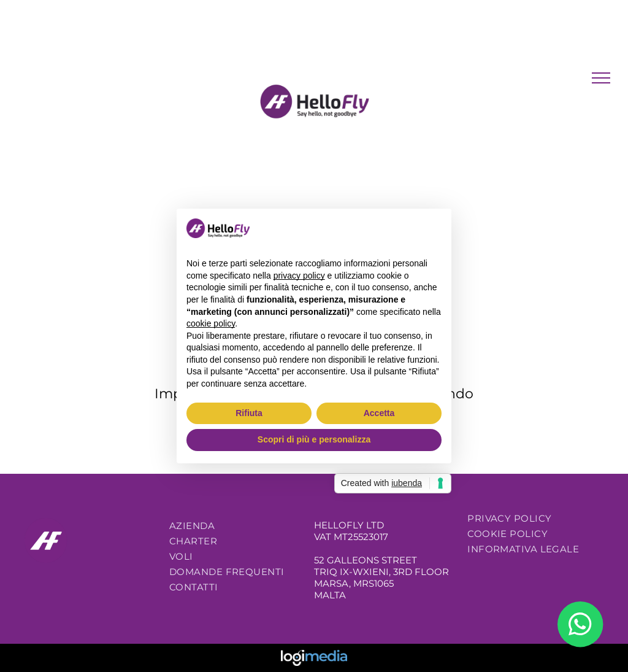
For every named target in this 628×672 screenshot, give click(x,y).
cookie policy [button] (211, 323)
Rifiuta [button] (249, 413)
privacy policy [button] (299, 276)
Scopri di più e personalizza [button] (314, 439)
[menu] (601, 78)
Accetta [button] (379, 413)
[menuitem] (235, 526)
